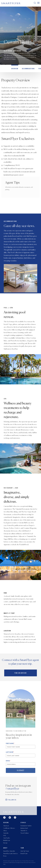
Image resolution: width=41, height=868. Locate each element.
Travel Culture (25, 833)
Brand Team (24, 854)
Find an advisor (20, 673)
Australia (6, 833)
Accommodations (28, 69)
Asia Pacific (7, 838)
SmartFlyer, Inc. (18, 861)
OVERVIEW (15, 69)
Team (22, 848)
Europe (5, 843)
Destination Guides (26, 826)
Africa (5, 831)
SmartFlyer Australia (9, 851)
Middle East (7, 840)
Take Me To (24, 831)
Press (5, 856)
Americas (6, 826)
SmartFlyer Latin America (10, 854)
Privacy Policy (26, 861)
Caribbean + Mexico (9, 828)
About (5, 848)
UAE (5, 836)
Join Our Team (25, 851)
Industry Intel (24, 828)
